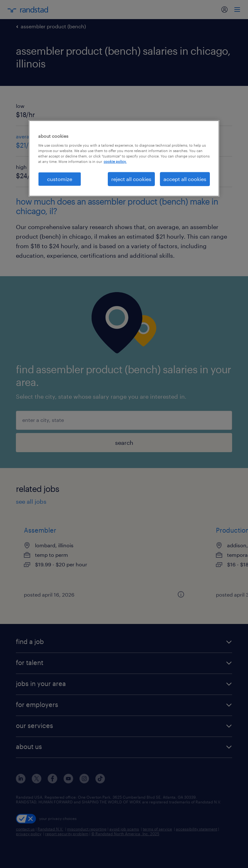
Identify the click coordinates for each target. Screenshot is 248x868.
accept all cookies (185, 179)
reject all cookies (131, 179)
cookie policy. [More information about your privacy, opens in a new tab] (115, 161)
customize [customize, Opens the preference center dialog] (60, 179)
